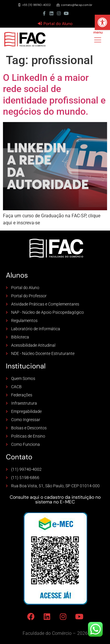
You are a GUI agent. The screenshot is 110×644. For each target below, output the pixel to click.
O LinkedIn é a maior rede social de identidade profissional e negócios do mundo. (54, 95)
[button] (102, 22)
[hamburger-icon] (98, 40)
